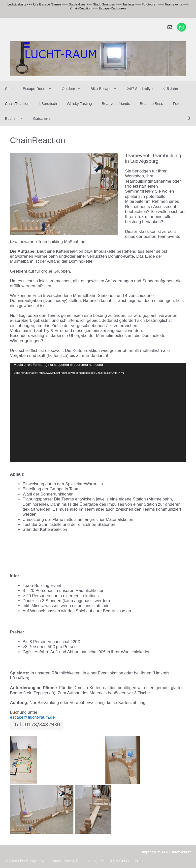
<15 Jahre (171, 89)
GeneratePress (132, 861)
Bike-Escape (106, 89)
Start (9, 89)
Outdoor (74, 89)
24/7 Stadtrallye (140, 89)
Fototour (180, 103)
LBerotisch (48, 103)
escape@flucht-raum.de (32, 717)
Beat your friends (116, 103)
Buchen (16, 119)
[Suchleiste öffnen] (189, 119)
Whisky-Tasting (79, 103)
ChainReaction (17, 103)
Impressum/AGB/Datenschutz (166, 852)
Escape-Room (40, 89)
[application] (98, 412)
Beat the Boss (151, 103)
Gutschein (41, 118)
